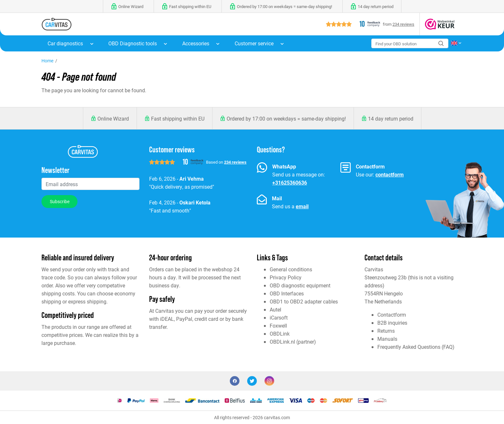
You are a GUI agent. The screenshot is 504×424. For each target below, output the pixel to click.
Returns (386, 331)
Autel (275, 309)
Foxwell (278, 325)
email (302, 206)
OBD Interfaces (287, 293)
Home (47, 61)
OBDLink (280, 334)
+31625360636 (290, 182)
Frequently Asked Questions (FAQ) (416, 347)
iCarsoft (279, 317)
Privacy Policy (286, 277)
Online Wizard (113, 118)
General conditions (291, 269)
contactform (390, 174)
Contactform (392, 315)
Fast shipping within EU (178, 118)
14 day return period (391, 118)
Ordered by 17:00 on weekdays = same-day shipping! (286, 118)
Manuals (387, 339)
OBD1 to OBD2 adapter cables (304, 301)
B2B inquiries (392, 323)
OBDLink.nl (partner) (293, 342)
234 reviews (403, 24)
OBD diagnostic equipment (300, 285)
